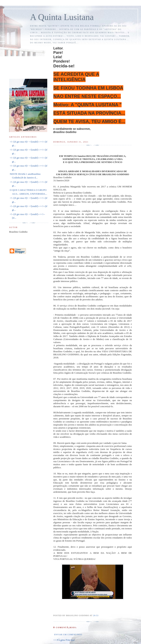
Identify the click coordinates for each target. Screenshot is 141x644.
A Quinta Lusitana (62, 17)
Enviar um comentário (68, 635)
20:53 (96, 615)
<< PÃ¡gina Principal (64, 640)
